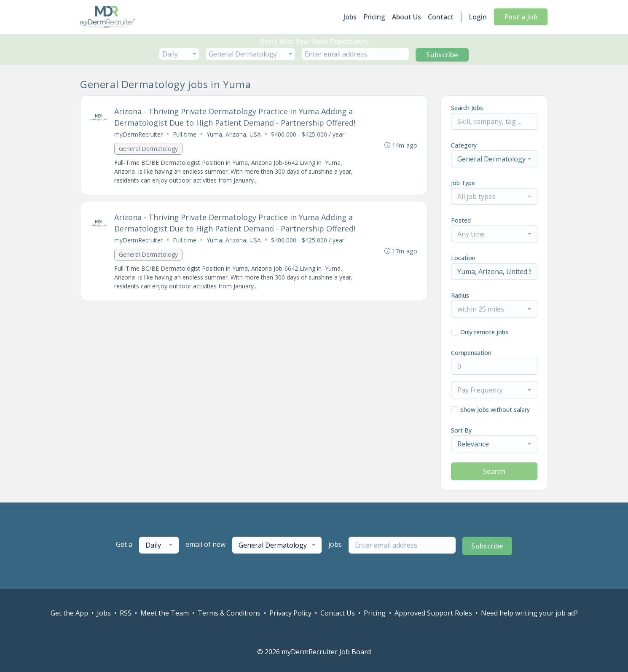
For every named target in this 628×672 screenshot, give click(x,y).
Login (478, 17)
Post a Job (521, 17)
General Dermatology (148, 149)
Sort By (461, 430)
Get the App (69, 613)
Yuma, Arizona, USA (234, 134)
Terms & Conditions (229, 613)
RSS (126, 613)
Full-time (185, 134)
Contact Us (338, 613)
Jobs (350, 17)
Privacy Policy (290, 613)
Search (494, 471)
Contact (441, 17)
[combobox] (179, 54)
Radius (460, 295)
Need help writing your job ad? (529, 613)
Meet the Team (165, 613)
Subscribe (442, 55)
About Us (407, 17)
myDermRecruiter (138, 134)
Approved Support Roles (433, 613)
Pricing (374, 17)
